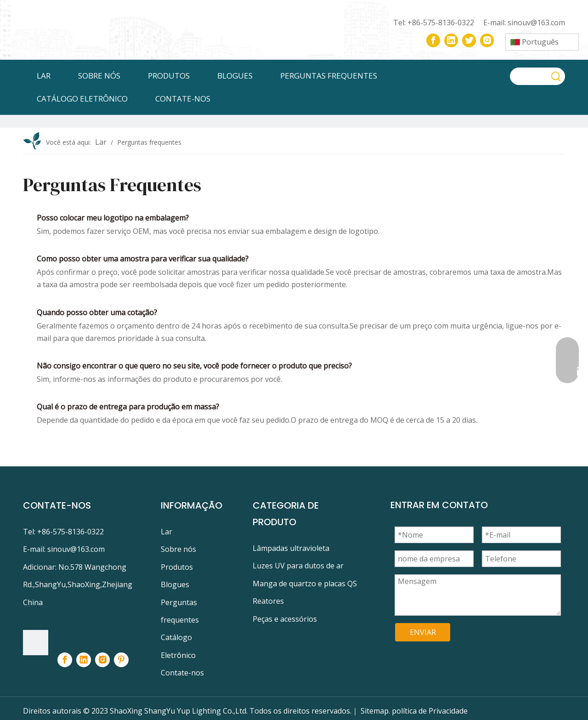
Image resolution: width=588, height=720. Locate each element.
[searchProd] (529, 76)
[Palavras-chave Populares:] (556, 76)
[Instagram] (487, 40)
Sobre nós (178, 549)
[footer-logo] (36, 643)
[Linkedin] (451, 40)
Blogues (175, 584)
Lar (167, 532)
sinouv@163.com (536, 23)
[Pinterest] (121, 660)
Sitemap (375, 711)
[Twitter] (469, 40)
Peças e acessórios (285, 619)
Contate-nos (182, 673)
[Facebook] (433, 40)
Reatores (268, 601)
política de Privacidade (430, 711)
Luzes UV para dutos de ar (298, 566)
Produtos (177, 567)
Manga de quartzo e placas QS (305, 584)
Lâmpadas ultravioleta (291, 548)
